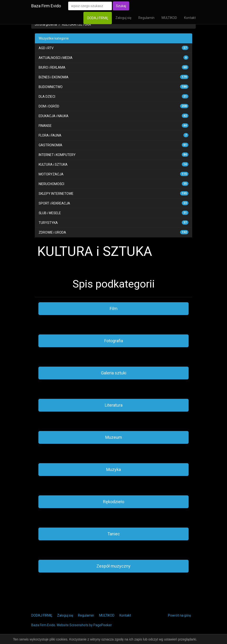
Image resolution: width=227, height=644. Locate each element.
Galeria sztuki (114, 373)
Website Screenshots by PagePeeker (84, 625)
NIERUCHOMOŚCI (51, 184)
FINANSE (45, 126)
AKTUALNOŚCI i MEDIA (56, 58)
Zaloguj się (123, 18)
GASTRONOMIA (50, 145)
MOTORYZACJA (51, 174)
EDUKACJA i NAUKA (54, 116)
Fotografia (114, 341)
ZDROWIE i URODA (52, 232)
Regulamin (146, 18)
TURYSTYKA (48, 223)
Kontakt (190, 18)
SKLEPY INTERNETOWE (56, 194)
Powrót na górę (179, 615)
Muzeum (114, 437)
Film (114, 309)
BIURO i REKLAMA (52, 67)
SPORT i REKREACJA (54, 203)
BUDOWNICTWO (51, 87)
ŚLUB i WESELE (50, 213)
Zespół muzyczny (113, 566)
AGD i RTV (46, 48)
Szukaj (121, 6)
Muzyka (113, 469)
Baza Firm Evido (46, 6)
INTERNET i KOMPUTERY (57, 155)
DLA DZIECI (47, 97)
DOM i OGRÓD (49, 106)
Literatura (114, 405)
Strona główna (46, 24)
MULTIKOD (169, 18)
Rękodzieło (114, 502)
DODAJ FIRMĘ (98, 18)
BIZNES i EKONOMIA (54, 77)
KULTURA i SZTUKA (77, 24)
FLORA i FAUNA (50, 135)
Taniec (114, 534)
